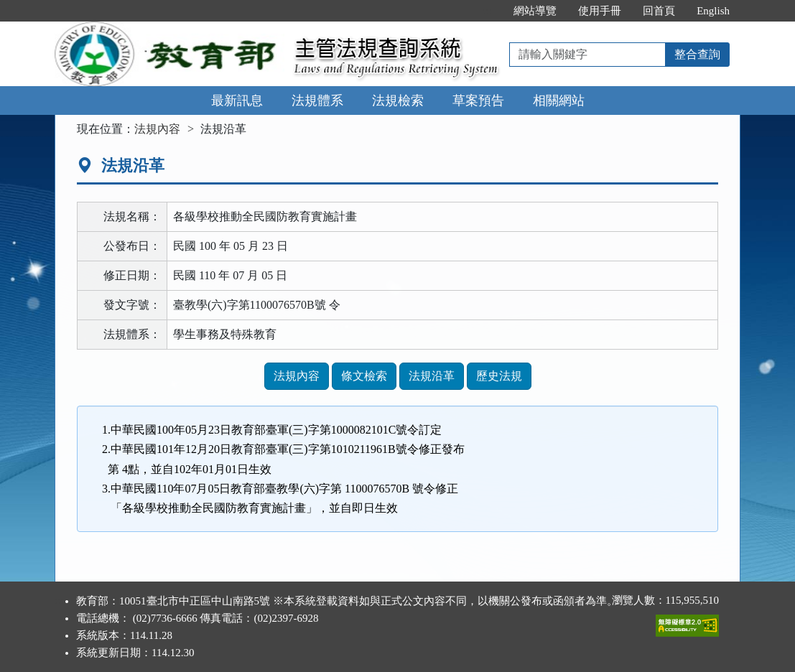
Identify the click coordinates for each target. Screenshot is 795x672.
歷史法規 (499, 376)
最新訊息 (237, 101)
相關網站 (559, 101)
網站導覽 (535, 11)
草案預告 (478, 101)
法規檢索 (398, 101)
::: (488, 11)
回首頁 (659, 11)
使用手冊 (600, 11)
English (713, 11)
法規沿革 (432, 376)
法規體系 (317, 101)
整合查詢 (697, 54)
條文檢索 (364, 376)
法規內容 (157, 129)
